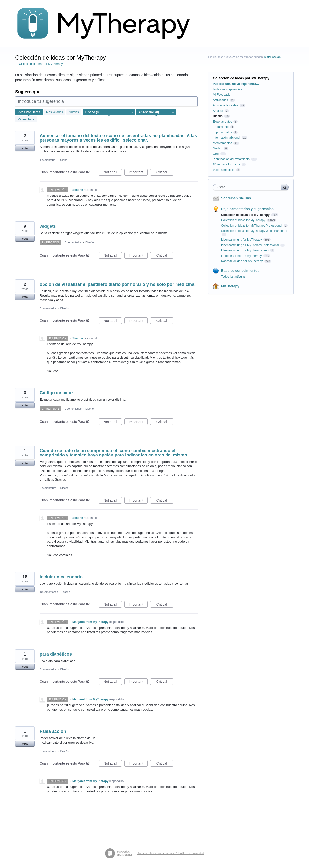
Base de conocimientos (240, 271)
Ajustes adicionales (226, 105)
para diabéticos (56, 654)
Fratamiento (221, 127)
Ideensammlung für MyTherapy (242, 240)
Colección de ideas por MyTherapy (246, 215)
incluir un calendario (61, 577)
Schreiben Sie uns (236, 198)
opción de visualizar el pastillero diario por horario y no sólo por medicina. (118, 284)
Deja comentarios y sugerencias (247, 209)
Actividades (220, 100)
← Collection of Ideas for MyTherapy (39, 64)
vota (25, 148)
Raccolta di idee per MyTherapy (242, 261)
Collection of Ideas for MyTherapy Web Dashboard (254, 231)
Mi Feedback (26, 119)
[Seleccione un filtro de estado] (156, 112)
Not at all (113, 173)
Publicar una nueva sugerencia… (236, 84)
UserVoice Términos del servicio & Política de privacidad (171, 853)
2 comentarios (73, 409)
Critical (165, 173)
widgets (48, 226)
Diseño (63, 160)
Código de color (56, 393)
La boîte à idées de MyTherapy (242, 256)
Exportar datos (222, 122)
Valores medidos (224, 170)
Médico (218, 148)
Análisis (218, 111)
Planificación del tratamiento (231, 159)
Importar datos (222, 132)
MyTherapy (230, 286)
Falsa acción (53, 731)
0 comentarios (73, 242)
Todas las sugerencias (227, 89)
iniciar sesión (272, 57)
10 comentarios (49, 592)
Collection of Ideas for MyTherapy (244, 220)
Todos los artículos (233, 277)
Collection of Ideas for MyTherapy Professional (252, 226)
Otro (216, 154)
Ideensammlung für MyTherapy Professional (250, 245)
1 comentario (47, 160)
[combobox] (248, 187)
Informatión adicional (226, 138)
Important (138, 173)
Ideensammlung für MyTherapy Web (245, 250)
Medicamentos (222, 143)
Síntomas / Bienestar (226, 165)
